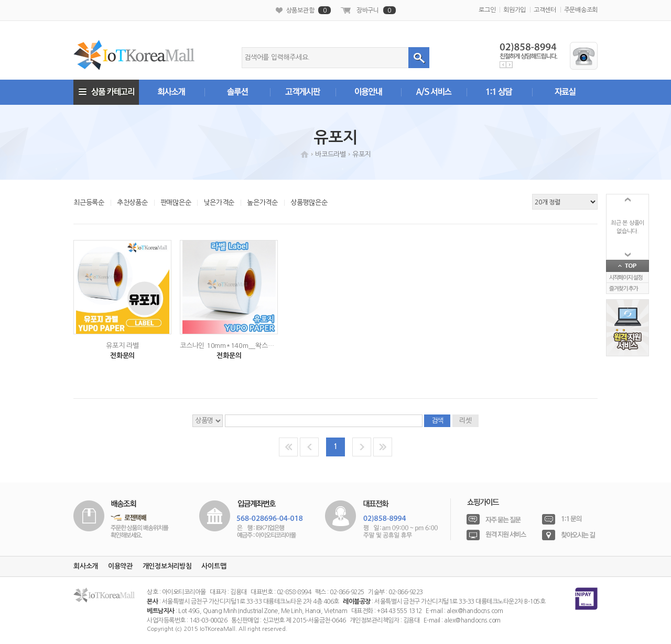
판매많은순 (176, 203)
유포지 (361, 154)
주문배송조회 (581, 10)
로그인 (487, 10)
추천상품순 (132, 203)
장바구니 (376, 10)
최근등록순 (89, 203)
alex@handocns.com (475, 611)
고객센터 (545, 10)
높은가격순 (262, 203)
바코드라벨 (331, 154)
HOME (305, 154)
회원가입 (515, 10)
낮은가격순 (219, 203)
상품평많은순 (309, 203)
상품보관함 (309, 10)
